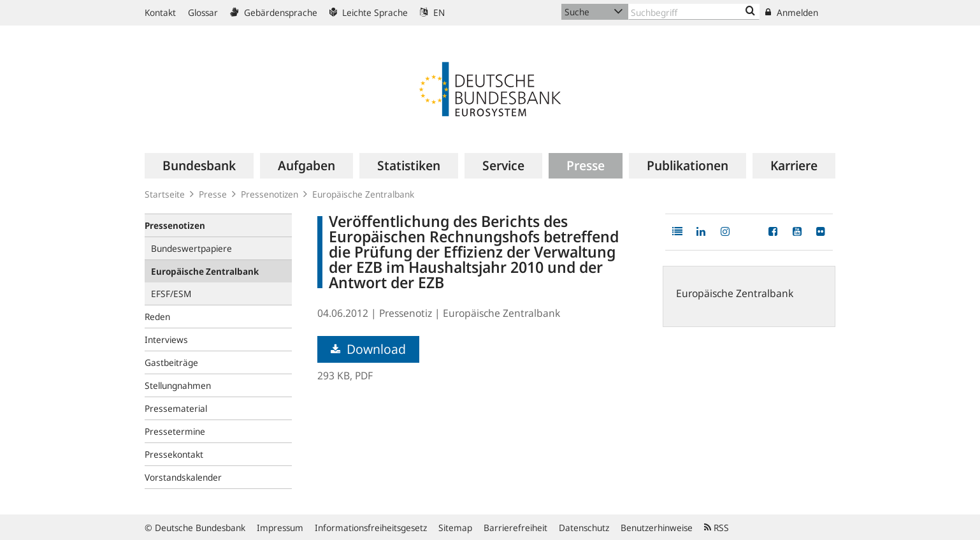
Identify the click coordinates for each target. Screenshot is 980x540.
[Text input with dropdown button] (694, 12)
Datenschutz (584, 528)
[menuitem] (199, 166)
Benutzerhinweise (657, 528)
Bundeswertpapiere (191, 248)
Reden (157, 317)
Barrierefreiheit (515, 528)
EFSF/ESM (171, 294)
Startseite (165, 194)
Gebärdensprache (274, 12)
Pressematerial (176, 408)
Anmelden (792, 12)
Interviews (166, 339)
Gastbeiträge (171, 362)
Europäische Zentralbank (363, 194)
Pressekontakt (174, 454)
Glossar (203, 12)
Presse (213, 194)
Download (368, 349)
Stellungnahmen (178, 385)
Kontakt (160, 12)
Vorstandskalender (183, 477)
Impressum (280, 528)
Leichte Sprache (369, 12)
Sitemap (455, 528)
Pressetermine (175, 431)
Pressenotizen (270, 194)
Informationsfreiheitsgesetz (371, 528)
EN (432, 12)
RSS (717, 528)
